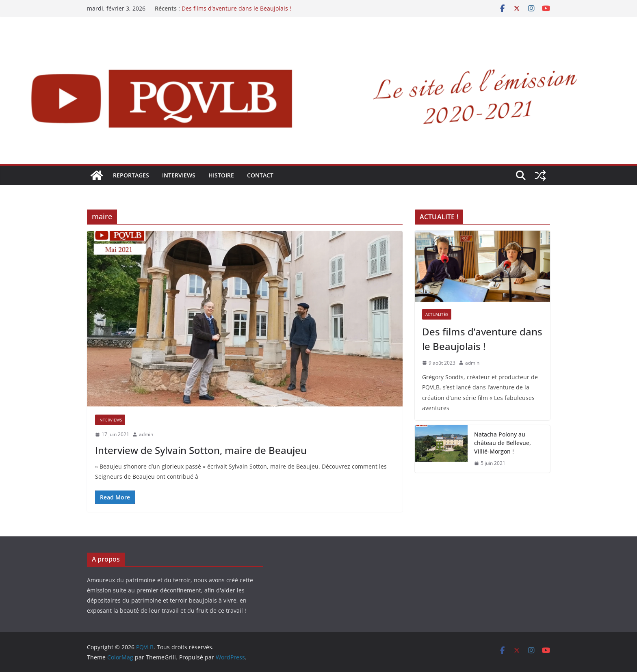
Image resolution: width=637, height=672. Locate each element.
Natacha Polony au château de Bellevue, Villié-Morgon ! (503, 443)
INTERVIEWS (179, 175)
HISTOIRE (221, 175)
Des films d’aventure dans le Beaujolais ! (236, 8)
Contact (260, 175)
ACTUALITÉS (437, 314)
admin (146, 434)
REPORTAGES (131, 175)
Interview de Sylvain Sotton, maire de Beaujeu (201, 450)
